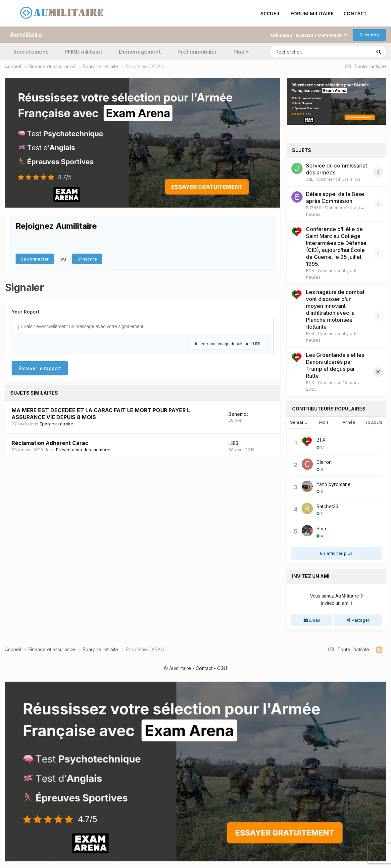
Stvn (321, 529)
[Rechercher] (302, 52)
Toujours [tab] (374, 422)
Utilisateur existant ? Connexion (309, 35)
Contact (204, 668)
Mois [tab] (324, 422)
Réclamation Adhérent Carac (50, 443)
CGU (222, 668)
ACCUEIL (270, 14)
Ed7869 (314, 208)
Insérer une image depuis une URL (228, 344)
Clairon (324, 462)
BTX (310, 270)
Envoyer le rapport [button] (40, 368)
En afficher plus (336, 553)
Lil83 (233, 443)
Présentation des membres (84, 450)
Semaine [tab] (299, 422)
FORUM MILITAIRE (312, 14)
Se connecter (35, 259)
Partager (358, 620)
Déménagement (140, 52)
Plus (241, 52)
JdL (310, 179)
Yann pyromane (334, 484)
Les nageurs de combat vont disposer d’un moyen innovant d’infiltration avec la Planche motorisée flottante (335, 309)
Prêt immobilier (197, 52)
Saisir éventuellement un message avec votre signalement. (81, 326)
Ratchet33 (327, 506)
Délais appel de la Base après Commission (335, 197)
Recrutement (31, 52)
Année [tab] (349, 422)
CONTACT (355, 14)
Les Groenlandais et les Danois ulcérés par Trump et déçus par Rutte (335, 365)
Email (312, 620)
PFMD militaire (83, 52)
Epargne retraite (56, 424)
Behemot (238, 414)
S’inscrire (369, 35)
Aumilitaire (26, 35)
